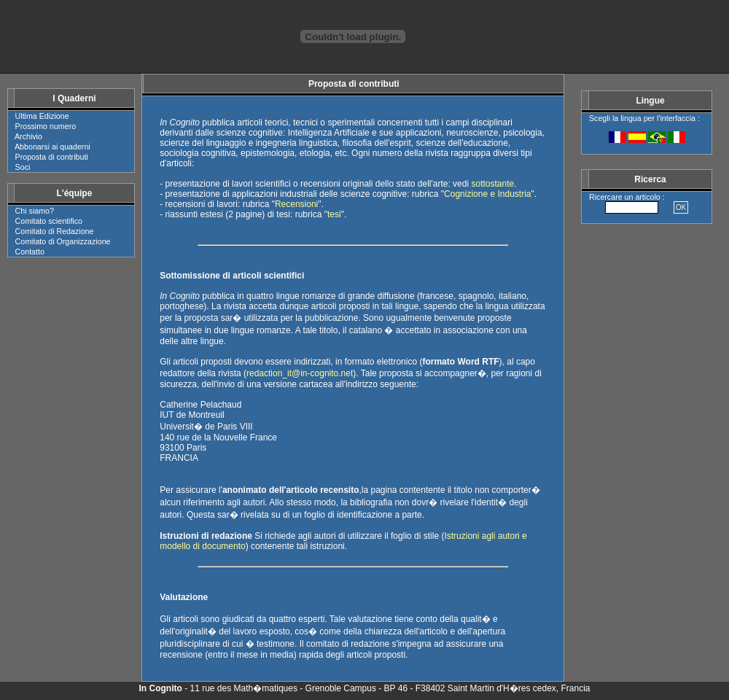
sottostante (492, 184)
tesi (334, 214)
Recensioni (296, 204)
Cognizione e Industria (487, 194)
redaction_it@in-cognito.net (300, 373)
